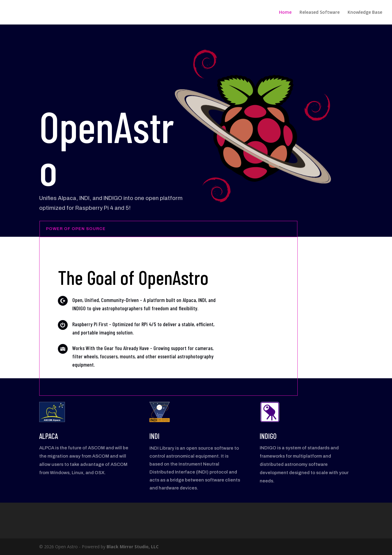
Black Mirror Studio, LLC (133, 547)
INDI (155, 436)
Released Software (320, 13)
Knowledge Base (365, 13)
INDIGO (268, 436)
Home (285, 13)
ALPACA (49, 436)
